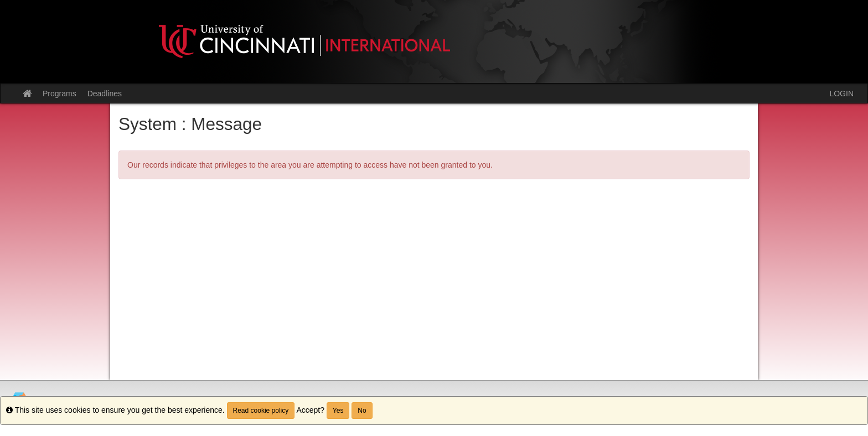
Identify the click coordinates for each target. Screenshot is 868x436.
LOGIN (841, 94)
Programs (60, 94)
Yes (338, 411)
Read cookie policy (261, 411)
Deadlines (105, 94)
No (362, 411)
